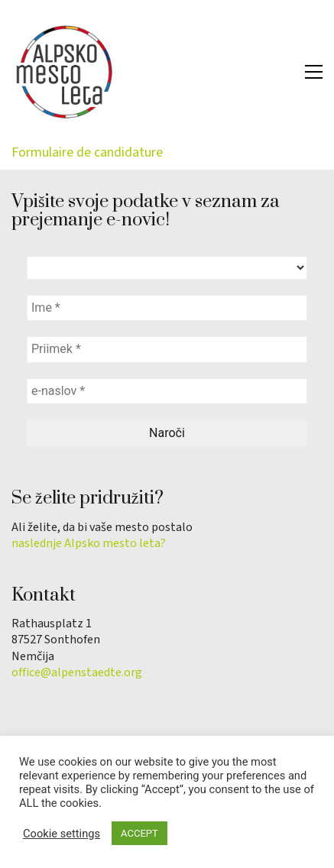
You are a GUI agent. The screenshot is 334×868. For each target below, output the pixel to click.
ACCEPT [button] (139, 833)
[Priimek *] (167, 349)
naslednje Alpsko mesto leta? (89, 544)
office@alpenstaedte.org (77, 673)
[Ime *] (167, 308)
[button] (314, 72)
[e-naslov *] (167, 391)
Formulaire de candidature (87, 152)
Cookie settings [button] (62, 834)
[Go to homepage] (65, 72)
